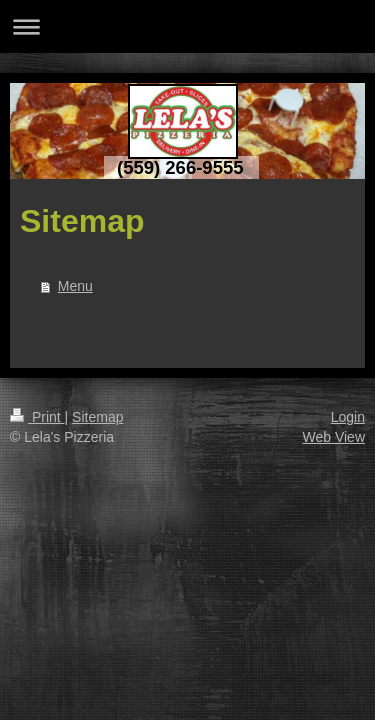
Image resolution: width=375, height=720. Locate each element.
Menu (75, 286)
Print (37, 417)
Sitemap (97, 417)
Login (348, 417)
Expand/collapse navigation (187, 26)
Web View (333, 437)
